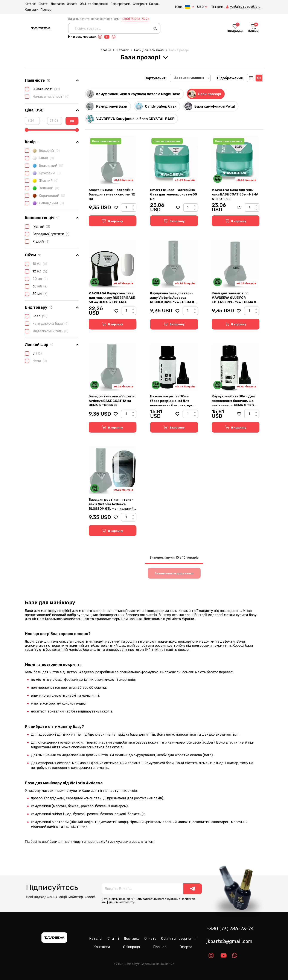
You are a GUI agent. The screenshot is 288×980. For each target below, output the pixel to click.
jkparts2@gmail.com (229, 941)
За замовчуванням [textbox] (189, 78)
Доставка (58, 4)
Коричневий (45, 196)
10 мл (36, 264)
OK (72, 121)
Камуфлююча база (47, 324)
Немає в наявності (47, 97)
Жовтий (42, 181)
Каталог (30, 4)
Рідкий (37, 242)
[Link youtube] (108, 37)
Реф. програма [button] (120, 4)
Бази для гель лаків (149, 50)
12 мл (36, 271)
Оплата (72, 4)
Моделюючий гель (47, 331)
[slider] (27, 130)
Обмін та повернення (94, 4)
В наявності (42, 89)
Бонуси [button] (154, 4)
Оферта (186, 947)
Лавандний (44, 203)
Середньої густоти (47, 234)
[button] (228, 7)
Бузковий (43, 173)
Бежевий (42, 151)
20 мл (36, 279)
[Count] (126, 207)
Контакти (32, 10)
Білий (39, 158)
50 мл (36, 294)
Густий (37, 227)
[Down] (133, 209)
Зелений (42, 188)
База (36, 316)
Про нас (46, 10)
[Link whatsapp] (115, 37)
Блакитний (44, 166)
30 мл (36, 286)
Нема (36, 361)
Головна (105, 50)
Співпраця (140, 4)
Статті (43, 4)
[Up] (133, 206)
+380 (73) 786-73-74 (135, 19)
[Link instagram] (101, 37)
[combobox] (190, 78)
